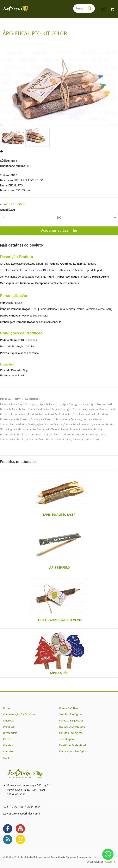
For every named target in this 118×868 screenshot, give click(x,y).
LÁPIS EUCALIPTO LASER (59, 515)
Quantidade (7, 210)
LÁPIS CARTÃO (59, 673)
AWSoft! (111, 862)
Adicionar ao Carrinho (59, 231)
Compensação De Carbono (19, 714)
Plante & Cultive (69, 708)
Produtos (9, 727)
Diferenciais (10, 733)
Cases (7, 739)
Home (7, 708)
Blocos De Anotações (72, 727)
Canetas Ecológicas (71, 733)
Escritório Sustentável (73, 745)
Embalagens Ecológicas (73, 751)
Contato (8, 751)
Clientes (8, 745)
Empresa (8, 721)
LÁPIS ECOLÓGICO (15, 204)
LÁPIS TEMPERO (59, 568)
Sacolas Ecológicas (71, 714)
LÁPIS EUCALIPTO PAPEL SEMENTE (59, 620)
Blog (6, 758)
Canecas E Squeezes (71, 721)
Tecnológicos (67, 739)
